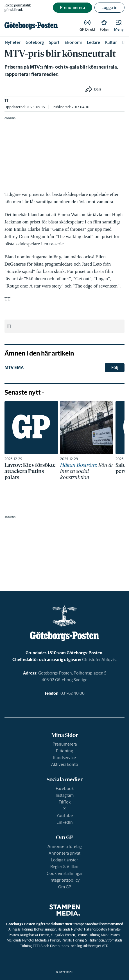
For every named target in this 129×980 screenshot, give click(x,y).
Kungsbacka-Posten (35, 935)
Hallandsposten (95, 929)
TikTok (65, 802)
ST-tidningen (95, 940)
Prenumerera (65, 744)
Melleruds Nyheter (20, 940)
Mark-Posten (110, 935)
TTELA (38, 946)
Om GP (65, 887)
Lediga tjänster (64, 860)
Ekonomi (73, 42)
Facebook (65, 788)
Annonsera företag (65, 846)
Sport (54, 42)
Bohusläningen (45, 929)
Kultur (111, 42)
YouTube (65, 815)
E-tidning (64, 751)
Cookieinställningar (65, 873)
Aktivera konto (65, 764)
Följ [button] (115, 367)
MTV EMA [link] (14, 367)
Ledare (93, 42)
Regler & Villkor (64, 867)
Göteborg (35, 42)
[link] (31, 26)
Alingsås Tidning (21, 929)
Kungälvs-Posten (63, 935)
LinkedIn (65, 822)
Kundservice (64, 758)
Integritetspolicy (65, 880)
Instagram (65, 795)
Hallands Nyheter (70, 929)
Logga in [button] (109, 7)
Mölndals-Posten (48, 940)
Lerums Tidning (88, 935)
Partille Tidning (73, 940)
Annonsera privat (64, 853)
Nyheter (13, 42)
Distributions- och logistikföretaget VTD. (79, 946)
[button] (119, 26)
